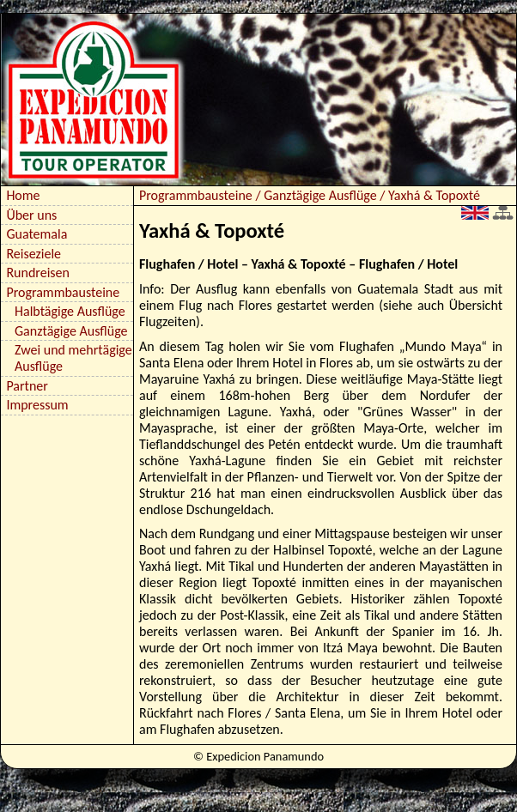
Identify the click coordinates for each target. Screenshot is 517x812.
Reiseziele (33, 254)
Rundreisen (38, 273)
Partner (27, 386)
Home (23, 195)
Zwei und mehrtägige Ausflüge (73, 358)
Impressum (37, 405)
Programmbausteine (63, 292)
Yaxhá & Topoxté (434, 195)
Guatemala (36, 234)
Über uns (31, 215)
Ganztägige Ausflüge (71, 331)
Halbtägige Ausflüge (70, 311)
